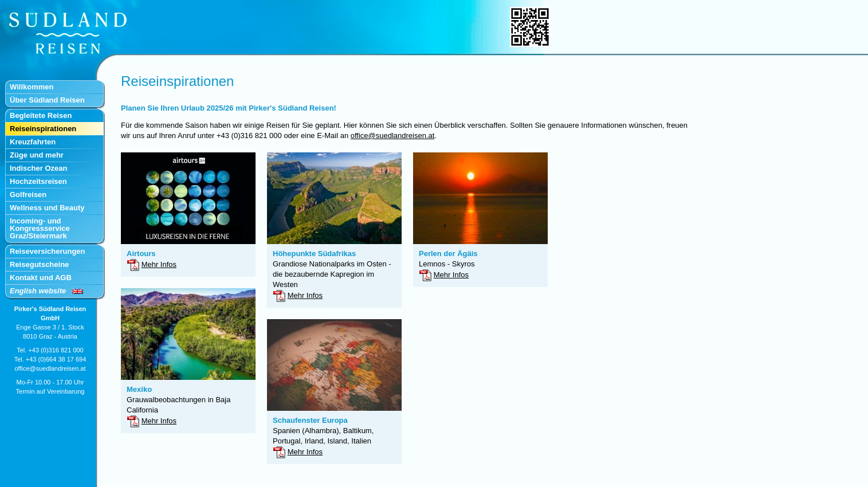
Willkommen (32, 87)
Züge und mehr (37, 155)
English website (38, 291)
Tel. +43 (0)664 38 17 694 (50, 359)
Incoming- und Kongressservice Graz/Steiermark (40, 228)
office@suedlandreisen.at (50, 368)
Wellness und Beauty (47, 208)
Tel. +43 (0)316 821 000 (50, 350)
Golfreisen (28, 195)
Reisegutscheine (39, 264)
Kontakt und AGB (41, 278)
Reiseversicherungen (48, 251)
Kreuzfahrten (33, 142)
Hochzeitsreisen (38, 181)
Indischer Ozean (38, 168)
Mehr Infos (159, 264)
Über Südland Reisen (47, 100)
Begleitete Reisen (41, 115)
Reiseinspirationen (43, 129)
